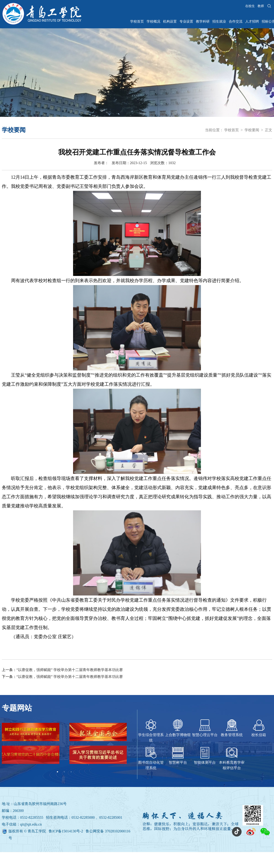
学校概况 (153, 21)
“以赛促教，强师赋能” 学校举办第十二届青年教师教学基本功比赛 (70, 670)
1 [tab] (58, 772)
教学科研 (203, 21)
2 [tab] (64, 772)
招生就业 (219, 21)
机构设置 (170, 21)
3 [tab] (71, 772)
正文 (269, 130)
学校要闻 (252, 130)
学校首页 (137, 21)
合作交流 (236, 21)
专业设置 (186, 21)
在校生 (250, 6)
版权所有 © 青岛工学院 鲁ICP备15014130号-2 (46, 831)
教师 (261, 6)
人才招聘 (252, 21)
